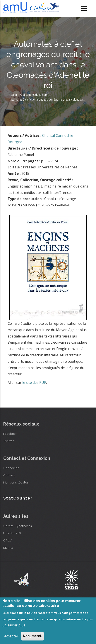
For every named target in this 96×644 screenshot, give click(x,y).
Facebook (10, 434)
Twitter (9, 441)
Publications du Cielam (33, 95)
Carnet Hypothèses (18, 526)
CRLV (8, 540)
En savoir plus (14, 625)
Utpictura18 (12, 533)
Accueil (13, 95)
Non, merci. (32, 636)
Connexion (11, 468)
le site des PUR (34, 382)
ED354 (8, 548)
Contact (9, 475)
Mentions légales (16, 482)
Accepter (11, 636)
